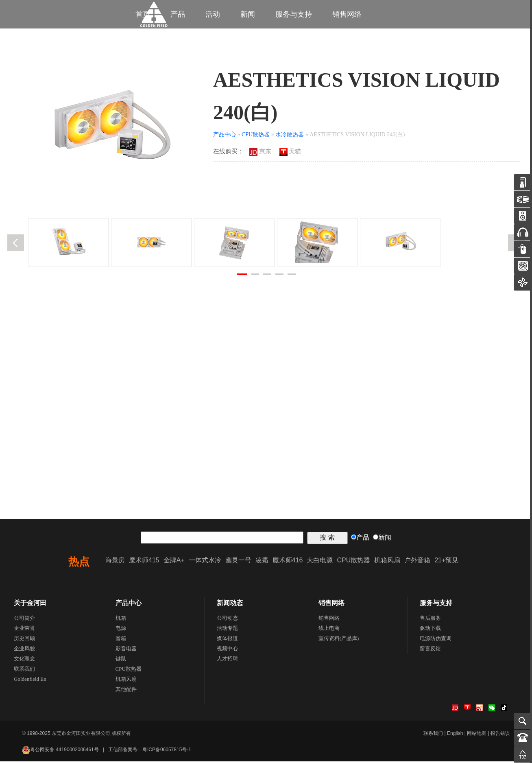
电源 (121, 630)
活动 (213, 14)
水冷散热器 (290, 136)
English (455, 735)
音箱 (121, 640)
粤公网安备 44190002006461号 (60, 751)
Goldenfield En (30, 681)
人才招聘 (227, 660)
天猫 (290, 153)
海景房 (115, 562)
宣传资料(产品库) (339, 640)
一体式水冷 (205, 562)
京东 (260, 153)
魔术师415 (144, 562)
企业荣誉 (24, 630)
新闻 (248, 14)
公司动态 (227, 620)
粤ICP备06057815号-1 (167, 751)
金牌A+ (174, 562)
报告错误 (500, 735)
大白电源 (320, 562)
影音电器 (126, 650)
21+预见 (446, 562)
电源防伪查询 (436, 640)
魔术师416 (288, 562)
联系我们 (24, 670)
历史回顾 (24, 640)
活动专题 (227, 630)
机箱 (121, 620)
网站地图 (477, 735)
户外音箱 (417, 562)
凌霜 (262, 562)
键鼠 (121, 660)
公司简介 (24, 620)
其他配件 (126, 691)
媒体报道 (227, 640)
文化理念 (24, 660)
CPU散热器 (256, 136)
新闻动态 (230, 604)
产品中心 (225, 136)
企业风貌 (24, 650)
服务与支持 (294, 14)
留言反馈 (430, 650)
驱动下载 (430, 630)
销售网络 (347, 14)
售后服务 (430, 620)
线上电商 (329, 630)
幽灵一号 (238, 562)
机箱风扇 (387, 562)
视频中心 (227, 650)
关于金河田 (30, 604)
